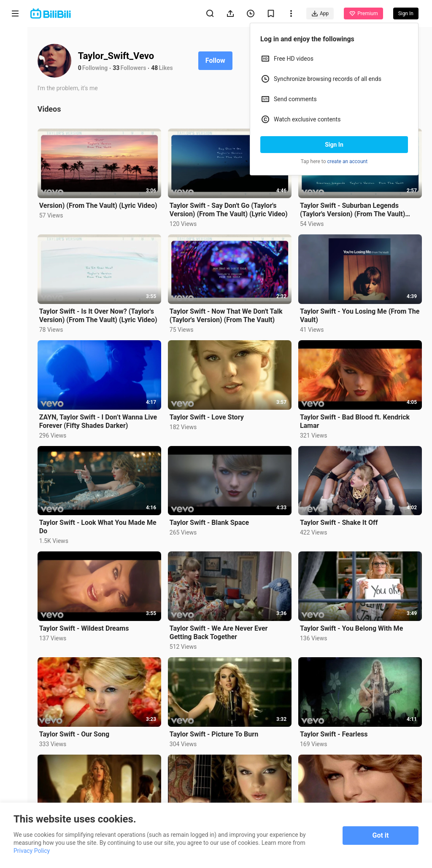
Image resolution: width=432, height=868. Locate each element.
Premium (363, 13)
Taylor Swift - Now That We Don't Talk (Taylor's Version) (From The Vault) (228, 314)
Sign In (334, 145)
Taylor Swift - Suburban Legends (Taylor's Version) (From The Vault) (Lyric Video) (353, 209)
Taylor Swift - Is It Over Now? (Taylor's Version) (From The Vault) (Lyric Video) (101, 314)
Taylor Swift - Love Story (209, 415)
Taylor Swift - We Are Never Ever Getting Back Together (221, 630)
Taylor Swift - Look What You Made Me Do (101, 525)
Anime (15, 75)
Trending (15, 146)
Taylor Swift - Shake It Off (340, 520)
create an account (348, 161)
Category (15, 178)
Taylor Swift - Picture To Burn (216, 731)
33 (119, 68)
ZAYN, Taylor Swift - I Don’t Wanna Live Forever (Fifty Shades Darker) (101, 419)
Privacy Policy (32, 851)
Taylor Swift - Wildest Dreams (87, 625)
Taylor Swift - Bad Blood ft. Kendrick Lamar (356, 419)
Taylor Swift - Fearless (335, 731)
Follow (218, 60)
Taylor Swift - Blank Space (211, 520)
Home (15, 43)
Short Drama (15, 110)
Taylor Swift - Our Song (77, 731)
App (320, 13)
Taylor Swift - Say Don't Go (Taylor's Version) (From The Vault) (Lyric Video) (231, 209)
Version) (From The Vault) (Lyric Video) (101, 205)
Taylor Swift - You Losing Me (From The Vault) (354, 314)
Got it (381, 835)
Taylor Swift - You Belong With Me (352, 625)
